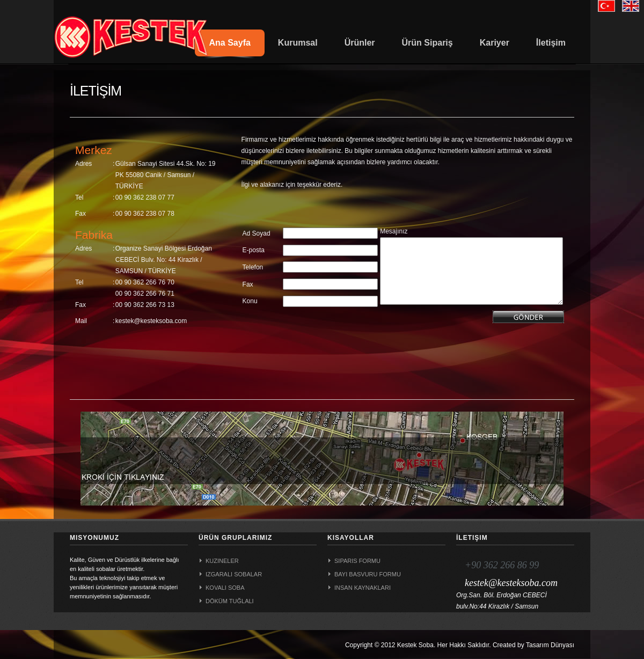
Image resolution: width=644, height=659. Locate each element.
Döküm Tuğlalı (230, 601)
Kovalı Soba (225, 588)
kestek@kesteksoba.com (511, 583)
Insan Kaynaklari (363, 588)
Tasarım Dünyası (550, 645)
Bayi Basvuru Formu (368, 574)
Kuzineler (222, 561)
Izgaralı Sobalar (234, 574)
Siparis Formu (357, 561)
